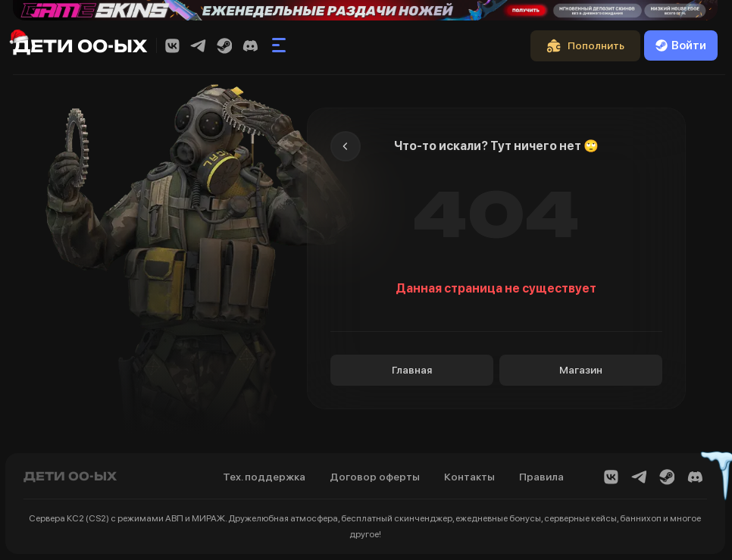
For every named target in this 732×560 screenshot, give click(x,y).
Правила (541, 477)
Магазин (581, 370)
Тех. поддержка (264, 477)
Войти (681, 45)
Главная (412, 370)
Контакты (469, 477)
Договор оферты (375, 477)
